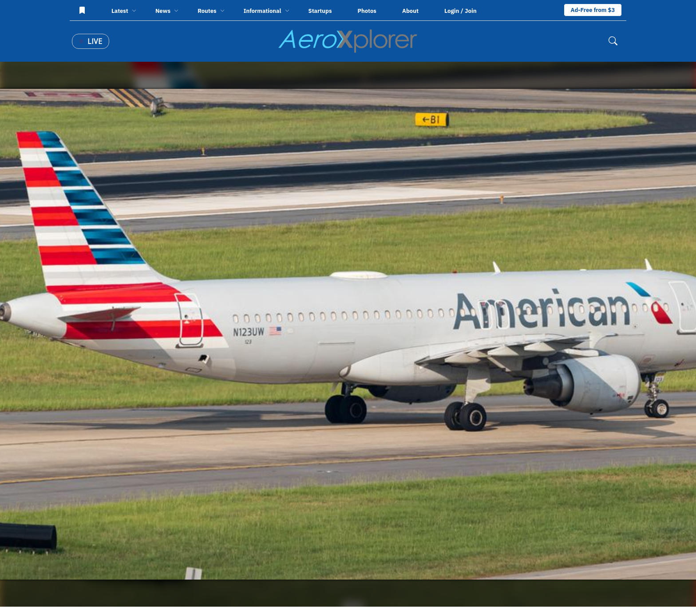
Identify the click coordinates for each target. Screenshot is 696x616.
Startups (320, 11)
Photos (367, 11)
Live (91, 41)
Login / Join (461, 11)
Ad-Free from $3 (593, 10)
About (410, 11)
